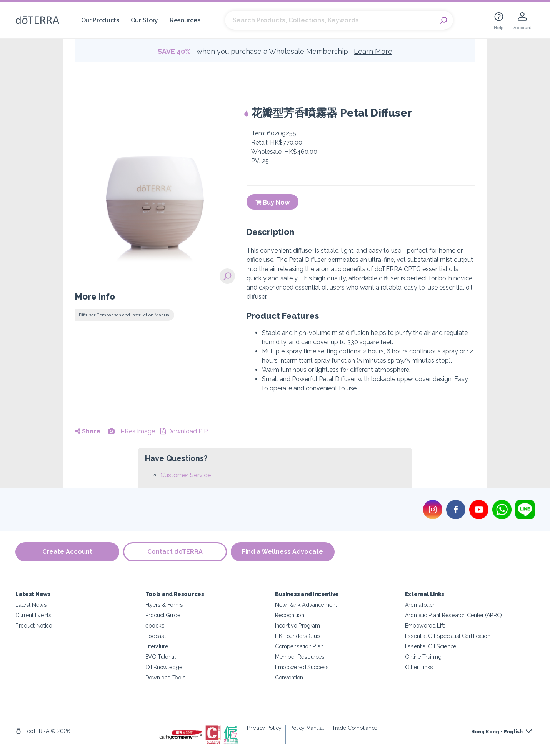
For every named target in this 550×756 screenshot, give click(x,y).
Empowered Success (302, 667)
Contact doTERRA (175, 552)
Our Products (100, 20)
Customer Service (186, 475)
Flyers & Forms (164, 605)
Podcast (156, 636)
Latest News (31, 605)
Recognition (290, 615)
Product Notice (34, 625)
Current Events (33, 615)
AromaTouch (420, 605)
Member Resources (300, 657)
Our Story (144, 20)
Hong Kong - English (497, 732)
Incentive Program (297, 625)
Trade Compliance (355, 728)
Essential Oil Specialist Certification (448, 636)
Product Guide (163, 615)
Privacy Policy (264, 728)
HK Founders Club (297, 636)
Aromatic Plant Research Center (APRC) (454, 615)
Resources (185, 20)
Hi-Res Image (132, 431)
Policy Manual (307, 728)
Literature (157, 646)
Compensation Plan (299, 646)
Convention (289, 677)
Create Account (67, 552)
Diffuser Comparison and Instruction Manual (125, 315)
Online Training (423, 657)
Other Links (419, 667)
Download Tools (166, 677)
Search (443, 20)
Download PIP (184, 431)
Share (88, 431)
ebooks (155, 625)
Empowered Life (426, 625)
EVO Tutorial (161, 657)
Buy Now (272, 202)
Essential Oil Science (431, 646)
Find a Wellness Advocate (283, 552)
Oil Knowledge (164, 667)
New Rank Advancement (306, 605)
